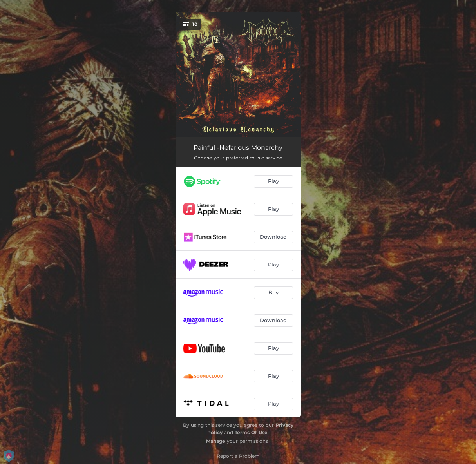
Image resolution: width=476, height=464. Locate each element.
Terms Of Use (251, 432)
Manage (216, 441)
